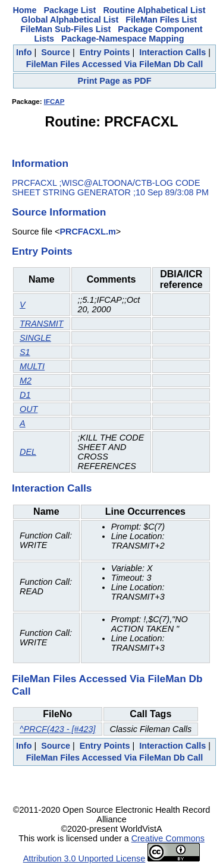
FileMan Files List (161, 20)
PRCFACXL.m (87, 232)
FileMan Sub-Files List (65, 29)
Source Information (59, 212)
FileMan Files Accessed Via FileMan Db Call (115, 64)
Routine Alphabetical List (154, 10)
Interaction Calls (172, 52)
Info (24, 52)
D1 (25, 395)
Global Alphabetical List (70, 20)
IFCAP (54, 102)
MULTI (32, 366)
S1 (25, 352)
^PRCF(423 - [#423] (58, 729)
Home (24, 10)
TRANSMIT (42, 324)
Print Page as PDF (115, 81)
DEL (28, 452)
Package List (70, 10)
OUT (29, 409)
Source (56, 52)
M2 (26, 381)
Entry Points (105, 52)
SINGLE (35, 338)
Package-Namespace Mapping (123, 39)
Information (40, 163)
